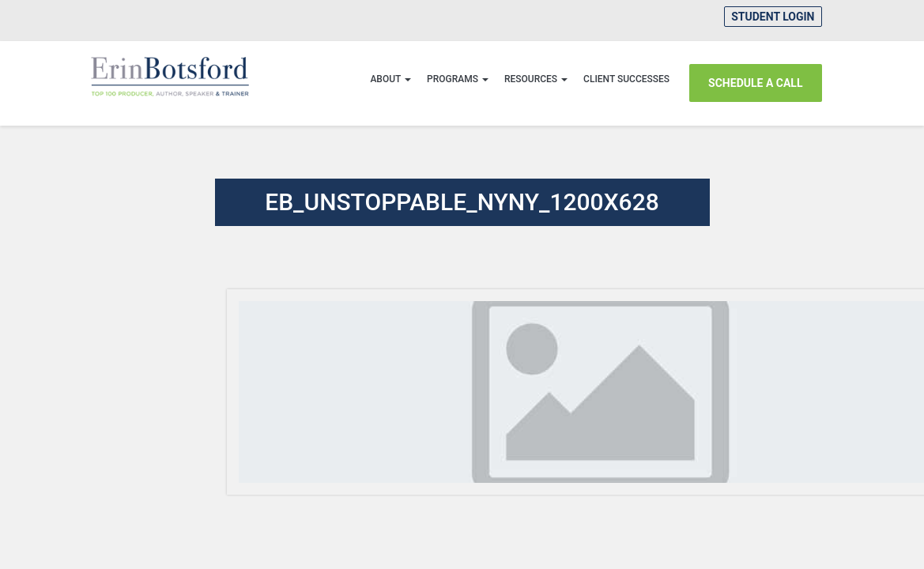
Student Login (773, 17)
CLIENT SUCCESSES (626, 79)
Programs (458, 79)
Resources (536, 79)
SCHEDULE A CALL (755, 83)
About (390, 79)
